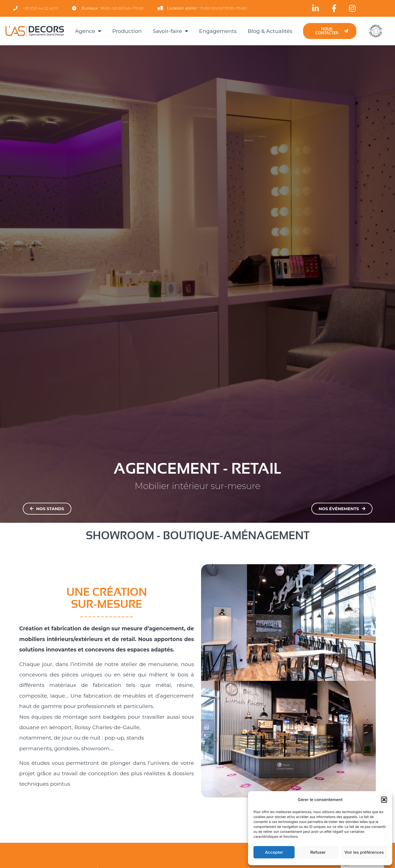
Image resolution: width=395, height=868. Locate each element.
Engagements (218, 31)
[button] (384, 800)
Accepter (274, 852)
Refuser (318, 852)
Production (127, 31)
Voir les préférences (364, 852)
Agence (88, 31)
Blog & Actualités (270, 31)
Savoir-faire (170, 31)
